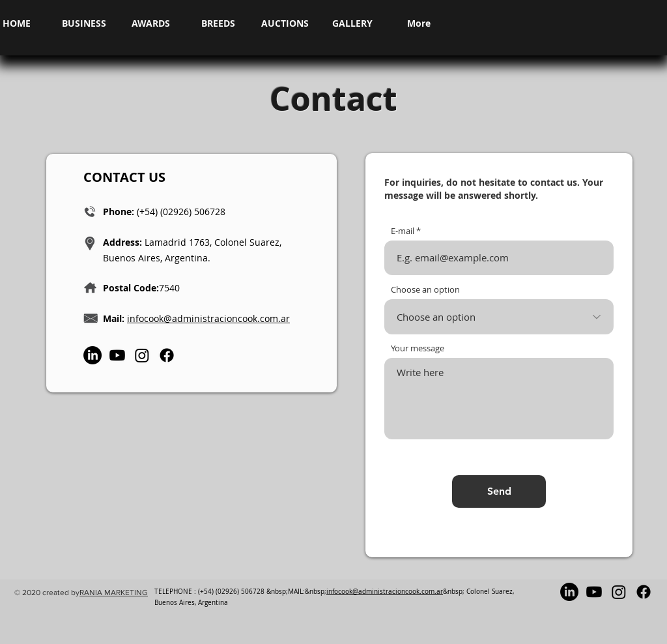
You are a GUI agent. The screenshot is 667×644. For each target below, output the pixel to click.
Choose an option (425, 290)
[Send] (499, 491)
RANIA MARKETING (114, 593)
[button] (84, 23)
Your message (418, 348)
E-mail (403, 231)
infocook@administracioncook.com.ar (208, 318)
